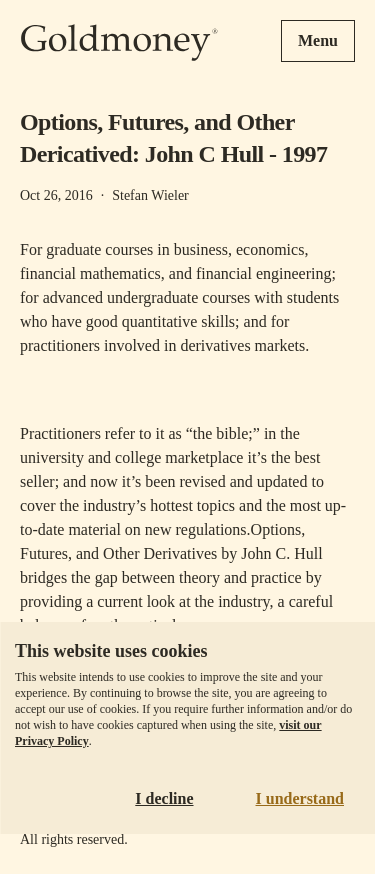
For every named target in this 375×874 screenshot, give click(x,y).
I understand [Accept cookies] (300, 798)
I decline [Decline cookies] (164, 798)
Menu (318, 40)
